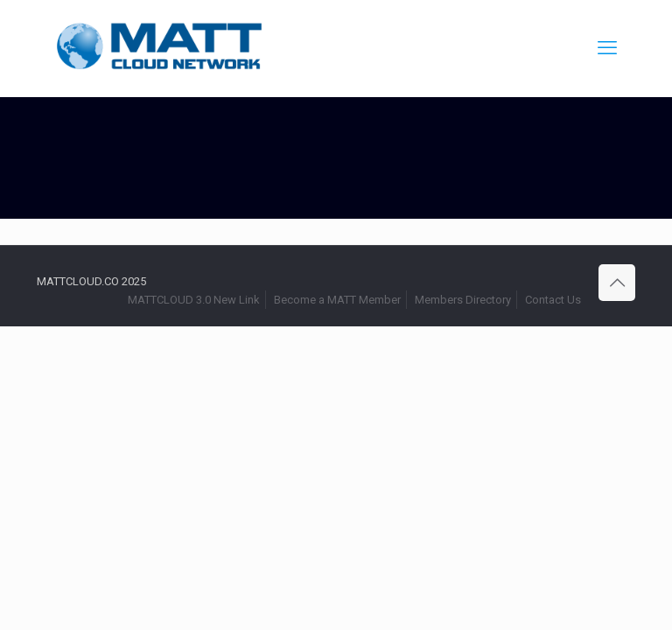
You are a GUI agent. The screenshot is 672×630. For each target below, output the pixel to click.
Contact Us (553, 300)
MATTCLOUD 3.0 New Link (194, 300)
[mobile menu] (607, 48)
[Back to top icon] (617, 283)
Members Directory (463, 300)
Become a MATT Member (337, 300)
